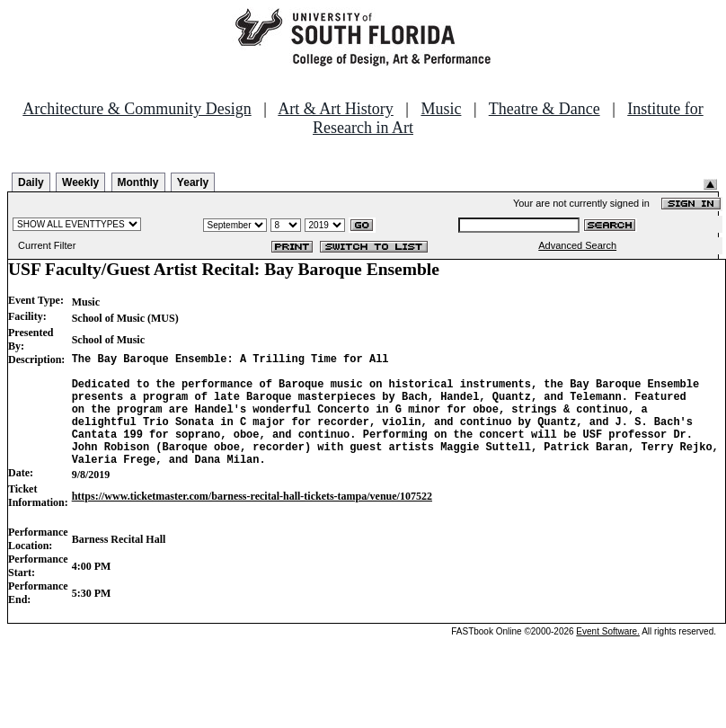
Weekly (80, 182)
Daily (31, 182)
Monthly (138, 182)
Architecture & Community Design (137, 109)
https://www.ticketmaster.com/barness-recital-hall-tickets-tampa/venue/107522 (252, 520)
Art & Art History (336, 109)
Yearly (193, 182)
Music (441, 109)
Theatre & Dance (544, 109)
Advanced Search (577, 245)
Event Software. (608, 656)
